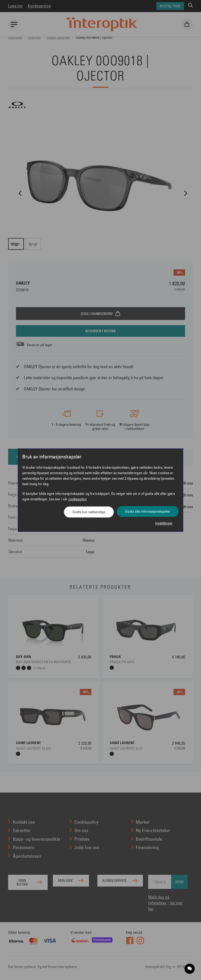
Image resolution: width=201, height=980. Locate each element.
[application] (190, 969)
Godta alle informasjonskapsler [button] (148, 511)
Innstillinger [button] (164, 523)
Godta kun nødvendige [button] (89, 512)
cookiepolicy (77, 499)
